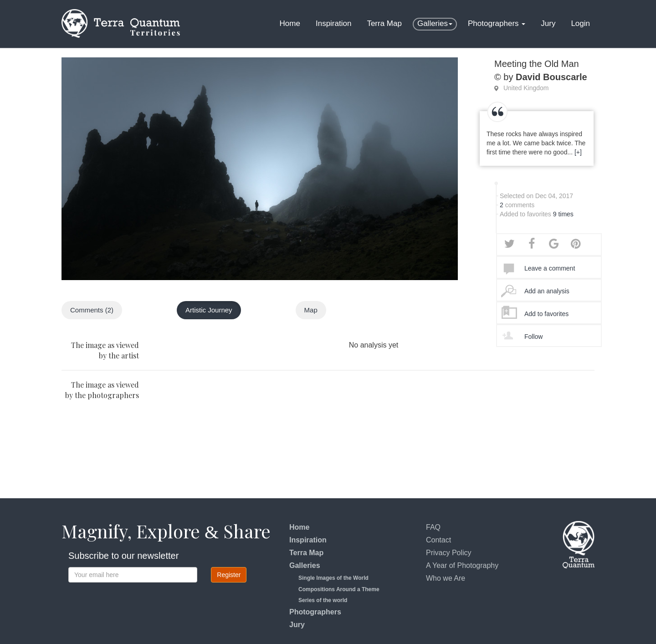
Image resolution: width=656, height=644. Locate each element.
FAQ (433, 527)
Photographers (497, 23)
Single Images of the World (333, 578)
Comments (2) (92, 310)
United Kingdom (526, 88)
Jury (548, 23)
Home (290, 23)
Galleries (435, 23)
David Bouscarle (551, 77)
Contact (438, 540)
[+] (578, 152)
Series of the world (323, 600)
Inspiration (333, 23)
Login (580, 23)
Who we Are (446, 578)
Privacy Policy (449, 553)
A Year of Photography (462, 565)
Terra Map (384, 23)
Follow (533, 337)
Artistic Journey (209, 310)
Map (311, 310)
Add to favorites (546, 314)
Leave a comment (550, 268)
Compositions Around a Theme (339, 589)
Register (229, 575)
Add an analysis (547, 291)
